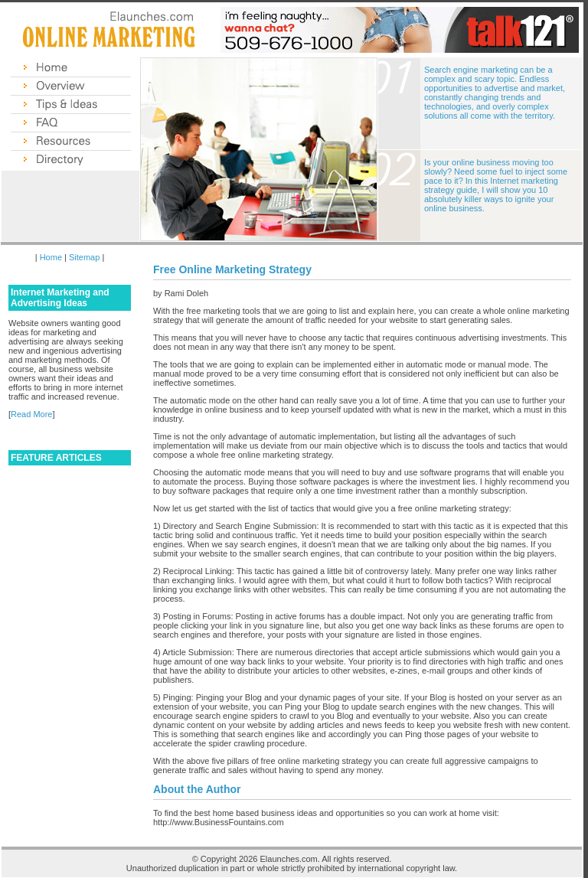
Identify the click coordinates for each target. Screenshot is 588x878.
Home (51, 257)
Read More (31, 414)
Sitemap (84, 257)
